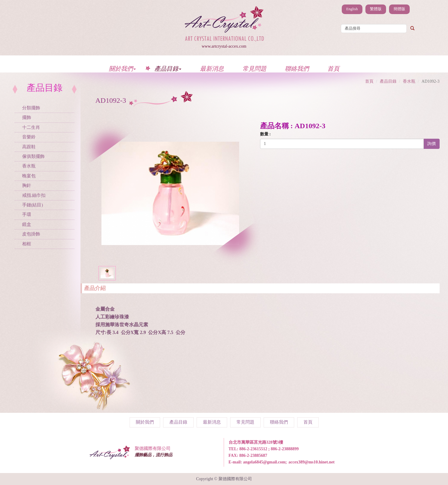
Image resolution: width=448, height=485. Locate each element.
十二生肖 (31, 127)
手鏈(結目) (33, 205)
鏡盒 (27, 224)
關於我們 (122, 68)
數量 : (265, 134)
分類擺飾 (31, 108)
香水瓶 (29, 166)
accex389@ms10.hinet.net (312, 462)
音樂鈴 (29, 137)
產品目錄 (168, 68)
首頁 (333, 68)
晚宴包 (29, 176)
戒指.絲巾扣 (34, 195)
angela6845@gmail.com (264, 462)
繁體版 (376, 9)
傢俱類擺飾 (33, 156)
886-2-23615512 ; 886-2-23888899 (269, 449)
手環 (27, 214)
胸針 (27, 185)
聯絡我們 (297, 68)
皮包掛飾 (31, 234)
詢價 (432, 144)
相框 (27, 244)
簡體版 (399, 9)
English (352, 9)
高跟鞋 (29, 147)
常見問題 (254, 68)
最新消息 (212, 68)
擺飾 (27, 117)
